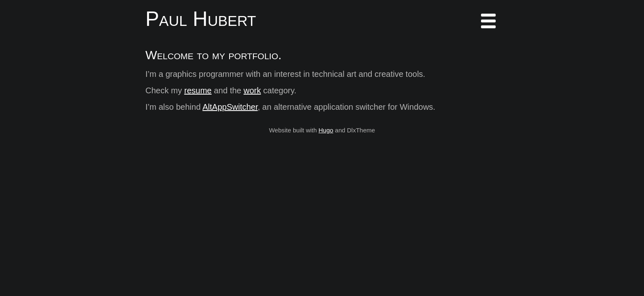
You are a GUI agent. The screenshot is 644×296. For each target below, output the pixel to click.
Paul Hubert (201, 19)
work (252, 90)
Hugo (326, 130)
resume (198, 90)
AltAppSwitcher (230, 107)
